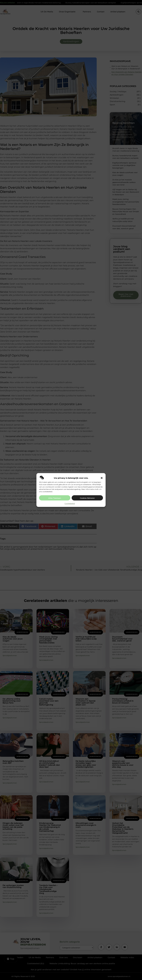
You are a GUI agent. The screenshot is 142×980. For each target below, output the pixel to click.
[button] (102, 478)
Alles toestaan (55, 498)
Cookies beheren (87, 498)
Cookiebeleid (70, 503)
